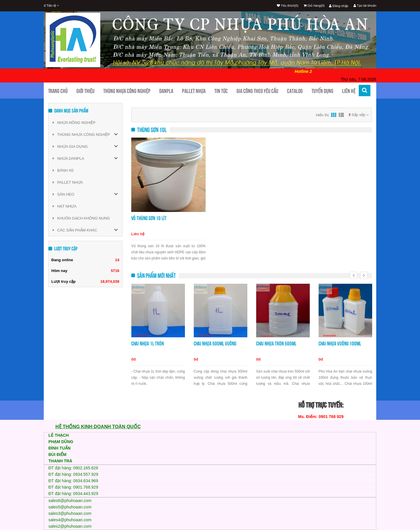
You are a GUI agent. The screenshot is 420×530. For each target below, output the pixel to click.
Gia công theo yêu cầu (257, 91)
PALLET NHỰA (68, 182)
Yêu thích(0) (288, 6)
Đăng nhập (339, 6)
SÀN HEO (64, 194)
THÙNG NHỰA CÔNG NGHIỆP (81, 135)
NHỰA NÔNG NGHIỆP (74, 123)
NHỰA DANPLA (68, 158)
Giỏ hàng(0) (314, 6)
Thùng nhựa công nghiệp (127, 91)
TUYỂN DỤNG (322, 91)
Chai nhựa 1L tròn (148, 344)
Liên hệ (349, 91)
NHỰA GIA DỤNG (70, 146)
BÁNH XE (63, 170)
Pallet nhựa (194, 91)
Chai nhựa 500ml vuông (215, 344)
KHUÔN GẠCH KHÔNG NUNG (81, 218)
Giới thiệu (85, 91)
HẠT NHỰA (65, 206)
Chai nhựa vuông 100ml (340, 344)
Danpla (166, 91)
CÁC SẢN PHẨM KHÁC (75, 230)
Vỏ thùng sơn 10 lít (149, 218)
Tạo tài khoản (365, 6)
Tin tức (221, 91)
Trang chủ (58, 91)
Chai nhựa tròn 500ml (276, 344)
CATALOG (295, 91)
